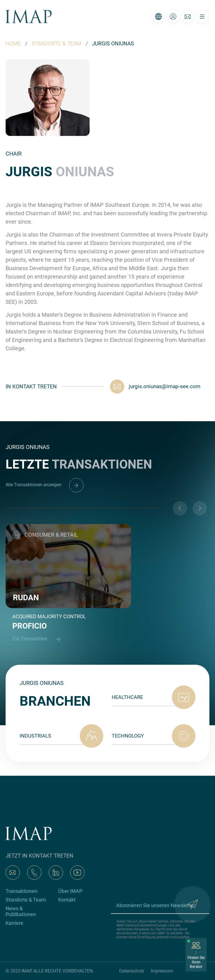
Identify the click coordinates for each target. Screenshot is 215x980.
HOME (13, 44)
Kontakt (67, 900)
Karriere (14, 923)
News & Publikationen (21, 911)
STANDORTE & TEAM (57, 44)
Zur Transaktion (39, 639)
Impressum (162, 971)
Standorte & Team (26, 900)
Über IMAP (70, 891)
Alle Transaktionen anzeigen (45, 485)
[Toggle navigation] (202, 17)
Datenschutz (132, 971)
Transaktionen (22, 891)
